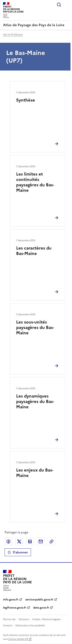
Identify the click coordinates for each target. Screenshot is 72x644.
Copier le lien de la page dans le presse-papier (51, 541)
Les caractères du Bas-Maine (34, 251)
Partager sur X (19, 541)
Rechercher (59, 5)
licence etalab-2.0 (18, 639)
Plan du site (9, 619)
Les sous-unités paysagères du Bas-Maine (35, 327)
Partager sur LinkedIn (30, 541)
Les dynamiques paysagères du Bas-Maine (35, 401)
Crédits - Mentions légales (46, 619)
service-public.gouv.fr (39, 600)
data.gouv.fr (41, 608)
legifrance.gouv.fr (15, 608)
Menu (67, 5)
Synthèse (26, 100)
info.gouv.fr (11, 600)
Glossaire (24, 619)
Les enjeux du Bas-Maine (35, 473)
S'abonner (18, 552)
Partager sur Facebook (8, 541)
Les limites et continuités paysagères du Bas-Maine (35, 182)
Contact (8, 626)
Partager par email (41, 541)
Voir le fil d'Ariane (13, 35)
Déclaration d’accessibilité (30, 626)
